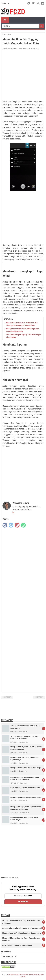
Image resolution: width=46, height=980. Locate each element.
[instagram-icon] (38, 3)
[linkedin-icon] (43, 3)
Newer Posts (7, 697)
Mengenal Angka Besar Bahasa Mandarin (26, 797)
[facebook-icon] (29, 3)
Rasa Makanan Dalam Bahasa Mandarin (25, 788)
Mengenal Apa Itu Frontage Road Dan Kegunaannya (22, 933)
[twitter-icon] (34, 3)
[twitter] (11, 525)
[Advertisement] (23, 75)
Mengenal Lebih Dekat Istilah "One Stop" (26, 768)
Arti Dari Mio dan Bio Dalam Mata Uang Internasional (22, 928)
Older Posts (39, 697)
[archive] (9, 957)
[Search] (21, 26)
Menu (5, 20)
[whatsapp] (23, 525)
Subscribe (23, 902)
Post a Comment (33, 48)
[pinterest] (17, 525)
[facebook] (5, 525)
